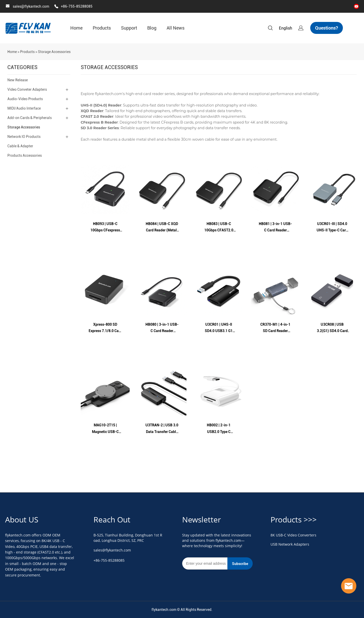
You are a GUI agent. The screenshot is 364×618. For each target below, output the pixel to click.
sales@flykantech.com (31, 6)
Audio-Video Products (25, 99)
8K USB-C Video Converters (293, 535)
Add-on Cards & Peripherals (30, 118)
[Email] (205, 563)
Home (76, 28)
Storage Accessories (54, 52)
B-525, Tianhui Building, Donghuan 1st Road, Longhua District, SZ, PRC (128, 538)
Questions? (327, 28)
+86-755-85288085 (77, 6)
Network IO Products (24, 137)
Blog (152, 28)
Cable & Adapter (20, 146)
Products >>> (294, 520)
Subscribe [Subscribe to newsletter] (240, 564)
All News (176, 28)
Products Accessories (25, 155)
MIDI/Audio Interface (24, 108)
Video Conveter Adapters (27, 89)
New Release (18, 80)
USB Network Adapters (290, 544)
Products (102, 28)
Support (129, 28)
